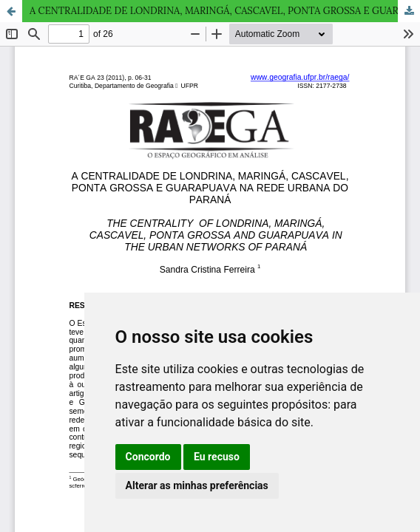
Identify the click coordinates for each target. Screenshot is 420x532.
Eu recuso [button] (217, 457)
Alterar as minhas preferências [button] (197, 485)
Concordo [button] (148, 457)
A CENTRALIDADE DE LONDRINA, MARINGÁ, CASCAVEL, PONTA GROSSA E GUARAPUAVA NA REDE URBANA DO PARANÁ (225, 11)
